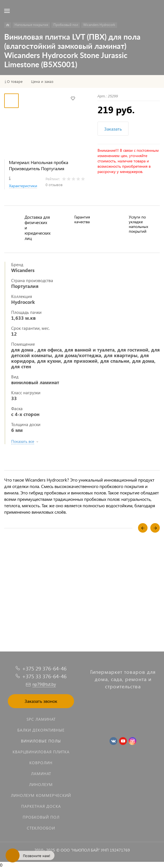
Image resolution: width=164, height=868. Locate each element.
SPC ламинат (41, 719)
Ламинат (41, 774)
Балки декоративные (41, 730)
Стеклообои (41, 828)
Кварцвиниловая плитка (41, 752)
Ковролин (41, 763)
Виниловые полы (41, 741)
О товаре (15, 81)
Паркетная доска (41, 806)
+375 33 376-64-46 (44, 676)
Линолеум (41, 784)
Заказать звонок (41, 701)
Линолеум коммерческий (41, 795)
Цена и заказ (42, 81)
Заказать (113, 129)
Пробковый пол (41, 817)
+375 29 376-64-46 (44, 668)
